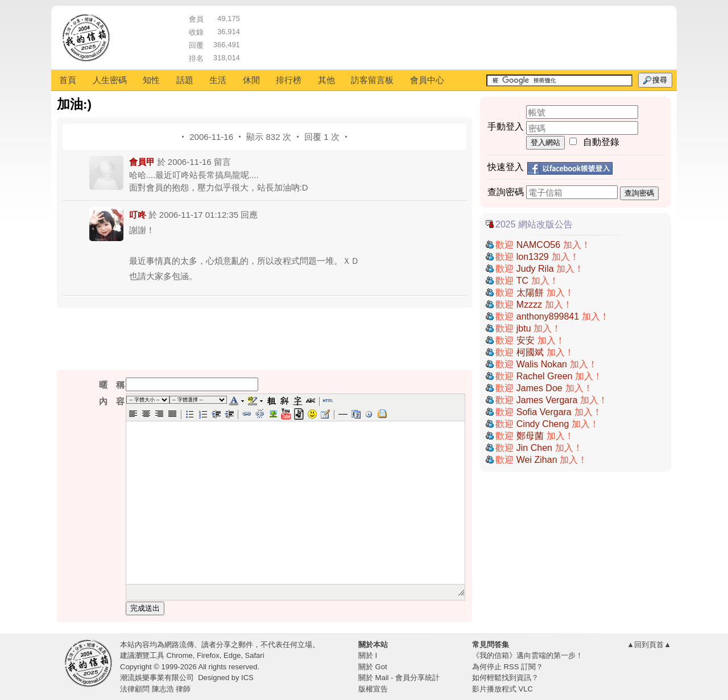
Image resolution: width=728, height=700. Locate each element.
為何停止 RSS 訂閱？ (508, 667)
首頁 (68, 80)
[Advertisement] (456, 37)
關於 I (368, 655)
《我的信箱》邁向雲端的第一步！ (528, 655)
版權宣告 (373, 689)
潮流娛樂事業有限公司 (157, 678)
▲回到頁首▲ (649, 645)
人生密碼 (110, 80)
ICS (247, 678)
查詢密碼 (639, 193)
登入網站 (545, 142)
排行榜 (289, 80)
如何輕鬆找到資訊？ (505, 678)
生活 (218, 80)
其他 (326, 80)
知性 (151, 80)
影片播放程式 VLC (502, 689)
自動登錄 (601, 142)
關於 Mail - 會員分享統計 (399, 678)
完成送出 (145, 608)
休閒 (251, 80)
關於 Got (373, 667)
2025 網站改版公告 (534, 224)
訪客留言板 (372, 80)
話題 (185, 80)
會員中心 (427, 80)
